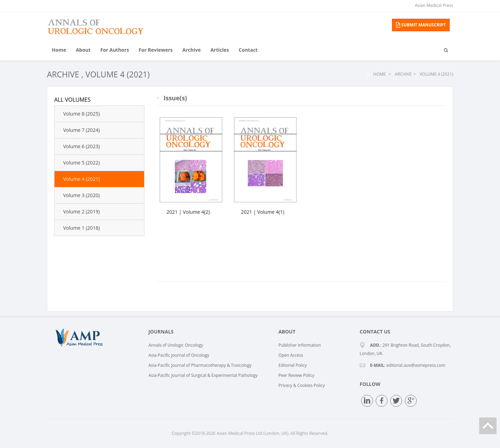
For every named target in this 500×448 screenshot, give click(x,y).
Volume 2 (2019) (81, 212)
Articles (220, 50)
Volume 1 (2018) (81, 228)
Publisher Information (300, 345)
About (83, 50)
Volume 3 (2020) (81, 195)
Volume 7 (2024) (81, 130)
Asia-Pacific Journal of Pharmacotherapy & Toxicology (200, 365)
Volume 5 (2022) (81, 163)
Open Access (291, 355)
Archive (191, 50)
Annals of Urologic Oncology (176, 345)
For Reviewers (156, 50)
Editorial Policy (293, 365)
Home (59, 50)
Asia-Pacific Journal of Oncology (179, 355)
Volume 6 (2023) (81, 146)
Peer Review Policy (296, 375)
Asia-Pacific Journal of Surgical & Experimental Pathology (203, 375)
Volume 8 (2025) (81, 114)
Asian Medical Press (434, 5)
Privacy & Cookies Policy (302, 385)
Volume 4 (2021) (118, 74)
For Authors (115, 50)
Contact (248, 50)
